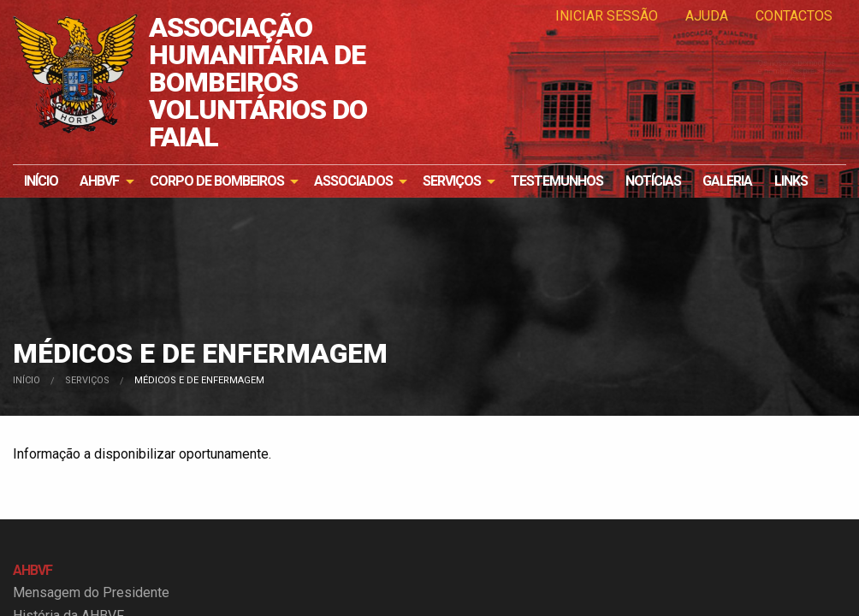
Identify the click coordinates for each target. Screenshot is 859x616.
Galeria (727, 181)
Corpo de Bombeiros (217, 181)
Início (41, 181)
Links (791, 181)
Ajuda (707, 16)
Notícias (653, 181)
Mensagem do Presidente (91, 592)
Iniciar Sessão (607, 16)
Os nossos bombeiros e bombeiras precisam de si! (760, 111)
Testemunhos (557, 181)
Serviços (452, 181)
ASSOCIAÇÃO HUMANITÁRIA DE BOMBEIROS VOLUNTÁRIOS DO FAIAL (258, 82)
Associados (353, 181)
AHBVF (99, 181)
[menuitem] (41, 181)
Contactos (794, 16)
